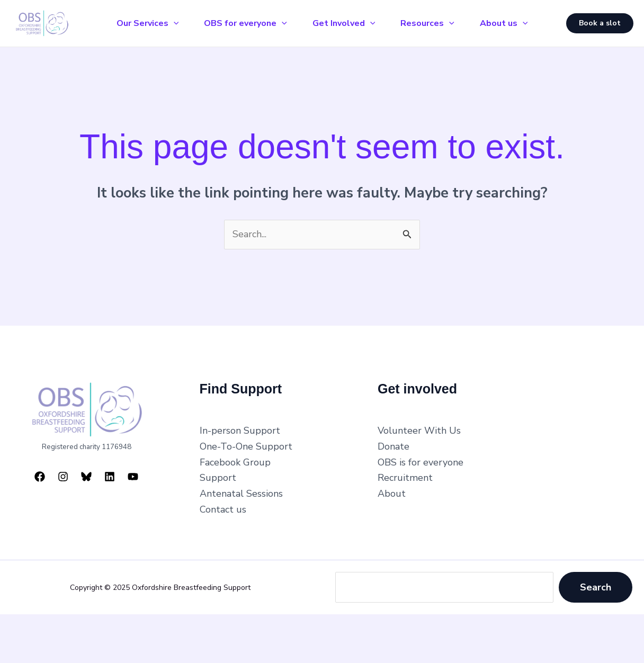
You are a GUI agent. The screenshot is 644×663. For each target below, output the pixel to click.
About (392, 494)
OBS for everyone (245, 23)
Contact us (223, 509)
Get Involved (344, 23)
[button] (600, 23)
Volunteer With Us (419, 431)
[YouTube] (133, 477)
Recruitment (405, 478)
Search (596, 587)
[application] (174, 23)
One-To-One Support (246, 446)
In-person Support (240, 431)
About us (504, 23)
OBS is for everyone (421, 462)
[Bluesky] (86, 477)
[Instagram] (63, 477)
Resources (427, 23)
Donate (393, 446)
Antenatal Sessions (241, 494)
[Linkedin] (110, 477)
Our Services (148, 23)
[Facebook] (40, 477)
